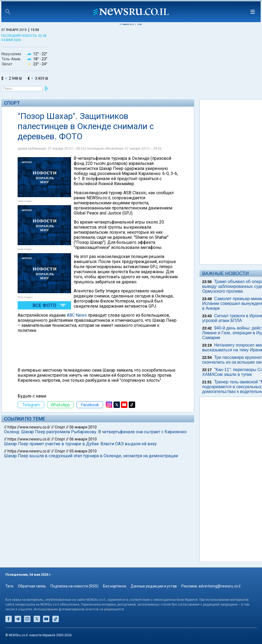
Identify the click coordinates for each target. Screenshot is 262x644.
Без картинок (115, 586)
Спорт (12, 103)
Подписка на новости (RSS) (75, 586)
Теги (9, 586)
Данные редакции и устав (154, 586)
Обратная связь (32, 586)
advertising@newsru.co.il (219, 586)
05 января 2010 (83, 451)
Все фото (44, 305)
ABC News (77, 315)
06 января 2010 (83, 427)
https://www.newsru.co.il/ (29, 427)
